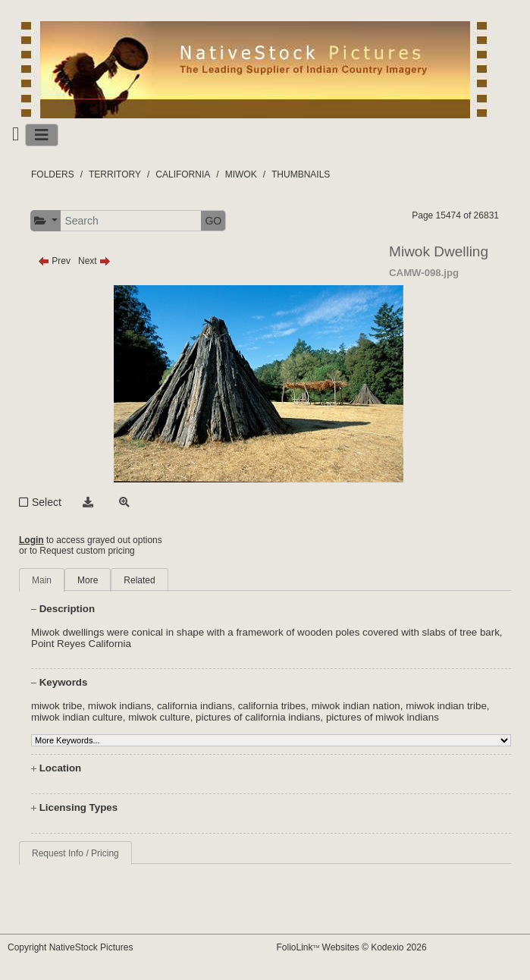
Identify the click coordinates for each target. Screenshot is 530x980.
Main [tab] (42, 580)
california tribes (272, 706)
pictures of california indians (258, 717)
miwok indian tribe (446, 706)
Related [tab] (139, 580)
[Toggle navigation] (42, 135)
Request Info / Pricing (75, 853)
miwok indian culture (77, 717)
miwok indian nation (356, 706)
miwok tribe (56, 706)
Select (47, 502)
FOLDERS (53, 174)
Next (94, 261)
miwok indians (120, 706)
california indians (194, 706)
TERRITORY (115, 174)
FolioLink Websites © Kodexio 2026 (352, 947)
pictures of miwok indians (383, 717)
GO (213, 221)
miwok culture (159, 717)
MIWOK (241, 174)
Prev (54, 261)
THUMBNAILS (301, 174)
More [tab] (88, 580)
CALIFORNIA (183, 174)
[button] (46, 221)
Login (31, 540)
